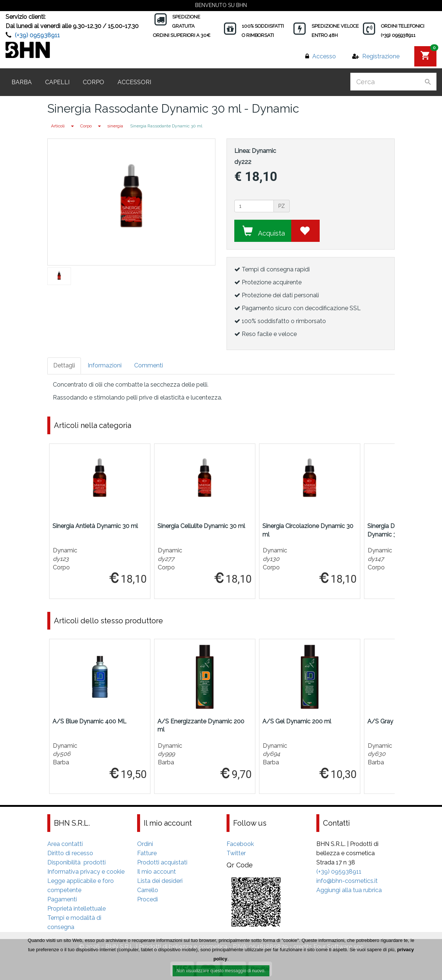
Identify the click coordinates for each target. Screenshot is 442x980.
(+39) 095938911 (37, 35)
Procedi (147, 899)
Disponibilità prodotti (76, 862)
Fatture (147, 853)
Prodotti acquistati (162, 862)
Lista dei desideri (160, 881)
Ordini (145, 844)
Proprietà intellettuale (76, 909)
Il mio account (157, 872)
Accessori (134, 82)
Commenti (149, 365)
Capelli (57, 82)
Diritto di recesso (70, 853)
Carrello (148, 890)
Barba (22, 82)
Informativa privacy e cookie (86, 872)
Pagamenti (62, 899)
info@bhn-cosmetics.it (347, 881)
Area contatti (65, 844)
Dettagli (64, 365)
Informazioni (105, 365)
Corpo (93, 82)
